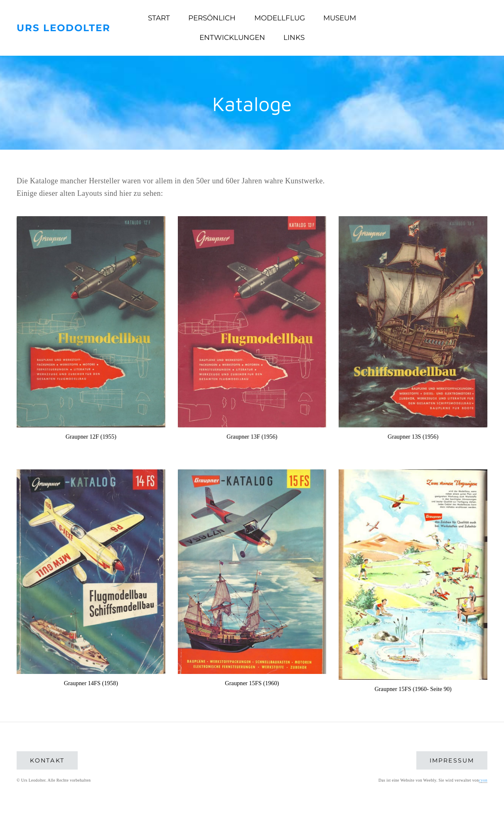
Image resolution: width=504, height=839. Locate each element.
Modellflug (280, 18)
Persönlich (212, 18)
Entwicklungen (232, 37)
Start (159, 18)
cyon (483, 780)
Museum (340, 18)
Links (294, 37)
